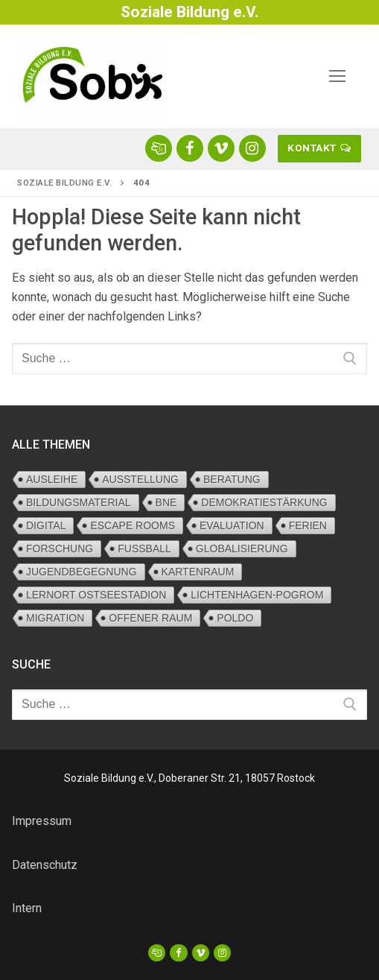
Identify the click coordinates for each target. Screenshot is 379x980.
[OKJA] (157, 953)
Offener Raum (150, 618)
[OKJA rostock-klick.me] (159, 148)
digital (46, 525)
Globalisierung (242, 549)
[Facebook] (178, 953)
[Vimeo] (201, 953)
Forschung (60, 549)
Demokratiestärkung (264, 502)
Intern (27, 908)
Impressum (42, 821)
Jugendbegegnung (82, 572)
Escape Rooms (133, 525)
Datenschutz (45, 865)
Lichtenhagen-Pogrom (257, 595)
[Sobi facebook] (190, 148)
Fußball (144, 549)
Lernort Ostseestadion (96, 595)
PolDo (235, 618)
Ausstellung (140, 479)
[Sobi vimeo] (221, 148)
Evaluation (232, 525)
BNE (166, 502)
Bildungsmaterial (79, 502)
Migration (55, 618)
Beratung (232, 479)
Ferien (308, 525)
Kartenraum (198, 572)
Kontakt (319, 148)
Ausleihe (52, 479)
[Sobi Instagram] (252, 148)
